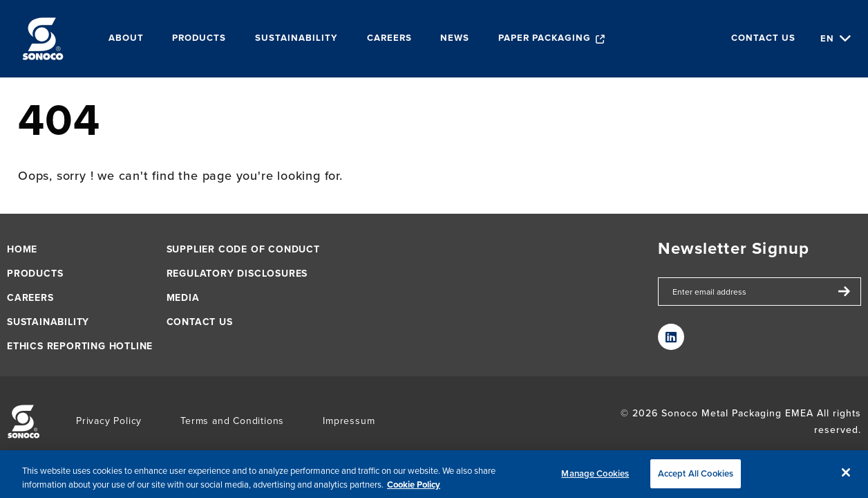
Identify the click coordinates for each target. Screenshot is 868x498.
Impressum (349, 421)
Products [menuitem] (199, 38)
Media (183, 298)
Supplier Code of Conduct (243, 249)
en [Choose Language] (827, 38)
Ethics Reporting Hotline (80, 346)
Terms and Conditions (232, 421)
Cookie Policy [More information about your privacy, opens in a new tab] (414, 488)
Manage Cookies (595, 478)
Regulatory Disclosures (237, 274)
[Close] (846, 477)
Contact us (763, 38)
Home (22, 249)
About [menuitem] (126, 38)
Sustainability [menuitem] (296, 38)
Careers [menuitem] (389, 38)
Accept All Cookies (696, 478)
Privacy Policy (109, 421)
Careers (30, 298)
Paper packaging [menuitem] (545, 38)
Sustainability (48, 322)
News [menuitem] (455, 38)
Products (35, 274)
